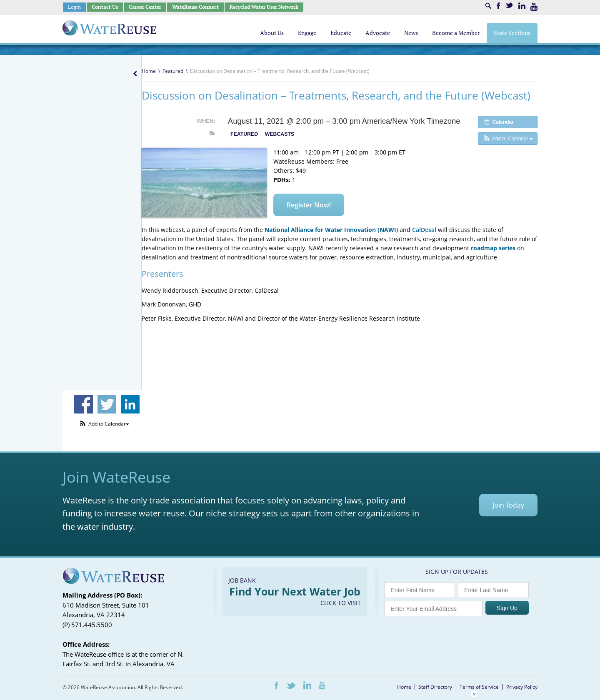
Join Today (508, 505)
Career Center (145, 7)
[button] (508, 139)
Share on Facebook (84, 404)
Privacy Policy (522, 687)
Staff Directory (435, 687)
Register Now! (309, 205)
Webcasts (280, 134)
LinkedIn (522, 6)
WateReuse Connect (195, 7)
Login (74, 7)
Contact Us (105, 7)
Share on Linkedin (130, 404)
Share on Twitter (107, 404)
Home (149, 71)
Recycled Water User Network (264, 7)
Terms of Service (479, 687)
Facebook (498, 6)
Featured (173, 71)
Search (488, 6)
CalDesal (424, 230)
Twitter (509, 5)
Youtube (534, 7)
